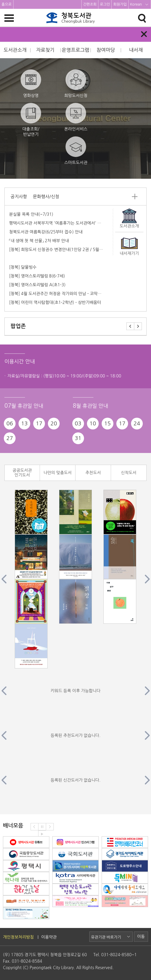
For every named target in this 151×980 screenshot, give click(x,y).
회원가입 (120, 4)
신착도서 (129, 473)
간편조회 (90, 4)
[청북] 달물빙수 (23, 267)
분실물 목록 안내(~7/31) (31, 214)
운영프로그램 (75, 50)
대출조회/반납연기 (31, 120)
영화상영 (31, 83)
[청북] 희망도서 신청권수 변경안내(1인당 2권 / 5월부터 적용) (63, 250)
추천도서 (93, 473)
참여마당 (106, 50)
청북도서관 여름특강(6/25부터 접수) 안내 (46, 232)
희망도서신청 (76, 83)
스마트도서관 (76, 150)
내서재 (136, 50)
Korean (136, 4)
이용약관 (49, 937)
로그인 (105, 4)
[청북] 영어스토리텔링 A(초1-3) (37, 285)
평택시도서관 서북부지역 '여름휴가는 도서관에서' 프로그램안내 (65, 223)
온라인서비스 (76, 117)
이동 (141, 936)
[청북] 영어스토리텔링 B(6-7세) (37, 276)
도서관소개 (15, 50)
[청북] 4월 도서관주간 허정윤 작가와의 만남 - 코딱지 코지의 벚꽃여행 (70, 294)
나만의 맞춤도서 (58, 473)
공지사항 (19, 196)
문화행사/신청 (46, 196)
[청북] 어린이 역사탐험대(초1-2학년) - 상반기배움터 (55, 302)
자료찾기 (45, 50)
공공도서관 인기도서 (22, 473)
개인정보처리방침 (18, 937)
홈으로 (7, 4)
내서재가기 (129, 253)
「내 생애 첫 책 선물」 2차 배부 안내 (39, 241)
